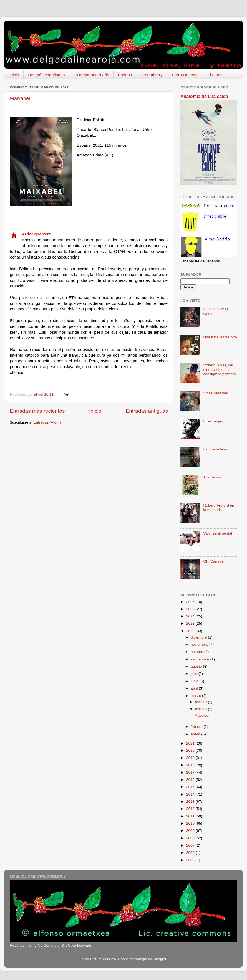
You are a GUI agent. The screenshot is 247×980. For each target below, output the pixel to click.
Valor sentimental (217, 533)
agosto (197, 666)
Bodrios (125, 75)
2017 (191, 772)
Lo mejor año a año (91, 75)
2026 (191, 602)
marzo (196, 696)
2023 (191, 623)
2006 (191, 853)
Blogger (160, 959)
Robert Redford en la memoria (219, 507)
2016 (191, 780)
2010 (191, 823)
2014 (191, 794)
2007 (191, 845)
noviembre (200, 645)
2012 (191, 809)
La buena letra (215, 449)
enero (196, 734)
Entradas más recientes (37, 411)
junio (195, 681)
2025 (191, 609)
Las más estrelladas (46, 75)
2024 (191, 616)
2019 (191, 758)
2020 (191, 750)
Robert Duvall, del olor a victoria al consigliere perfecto (219, 370)
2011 (191, 816)
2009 (191, 831)
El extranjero (214, 421)
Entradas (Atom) (47, 422)
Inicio (14, 75)
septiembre (201, 659)
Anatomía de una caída (204, 96)
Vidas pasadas (215, 393)
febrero (197, 727)
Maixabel (20, 98)
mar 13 (201, 709)
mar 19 (201, 702)
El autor (215, 75)
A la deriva (212, 477)
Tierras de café (185, 75)
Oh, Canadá (213, 561)
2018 (191, 765)
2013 (191, 802)
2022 (191, 631)
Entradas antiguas (147, 411)
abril (195, 688)
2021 (191, 743)
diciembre (199, 637)
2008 (191, 838)
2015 (191, 787)
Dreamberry (151, 75)
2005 (191, 860)
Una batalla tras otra (220, 337)
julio (195, 674)
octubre (197, 652)
